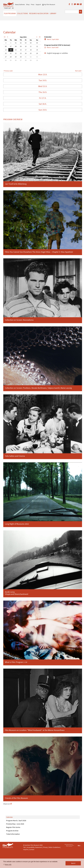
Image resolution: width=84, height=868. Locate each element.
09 (21, 46)
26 (37, 53)
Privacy (45, 847)
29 (16, 57)
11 (31, 46)
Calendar (9, 817)
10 (26, 46)
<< (5, 37)
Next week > (79, 71)
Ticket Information (13, 834)
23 (21, 53)
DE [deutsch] (13, 8)
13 (6, 50)
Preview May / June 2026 (15, 824)
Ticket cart (7, 8)
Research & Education (39, 13)
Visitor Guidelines (54, 847)
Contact (32, 849)
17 (26, 50)
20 (6, 53)
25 (31, 53)
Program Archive (12, 831)
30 (6, 43)
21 (11, 53)
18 (31, 50)
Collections (22, 13)
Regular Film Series (13, 827)
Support (38, 4)
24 (26, 53)
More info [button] (8, 865)
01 (16, 43)
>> (40, 37)
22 (16, 53)
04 (31, 43)
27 (6, 57)
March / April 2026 (52, 39)
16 (21, 50)
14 (11, 50)
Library (53, 13)
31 (11, 43)
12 (37, 46)
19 (37, 50)
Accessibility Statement (35, 847)
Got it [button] (73, 863)
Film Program (10, 13)
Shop (28, 4)
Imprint (26, 849)
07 (11, 46)
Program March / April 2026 (16, 820)
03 (26, 43)
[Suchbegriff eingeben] (72, 12)
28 (11, 57)
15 (16, 50)
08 (16, 46)
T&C (25, 847)
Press (33, 4)
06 (6, 46)
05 (37, 43)
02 (21, 43)
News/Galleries (20, 4)
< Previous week (8, 71)
